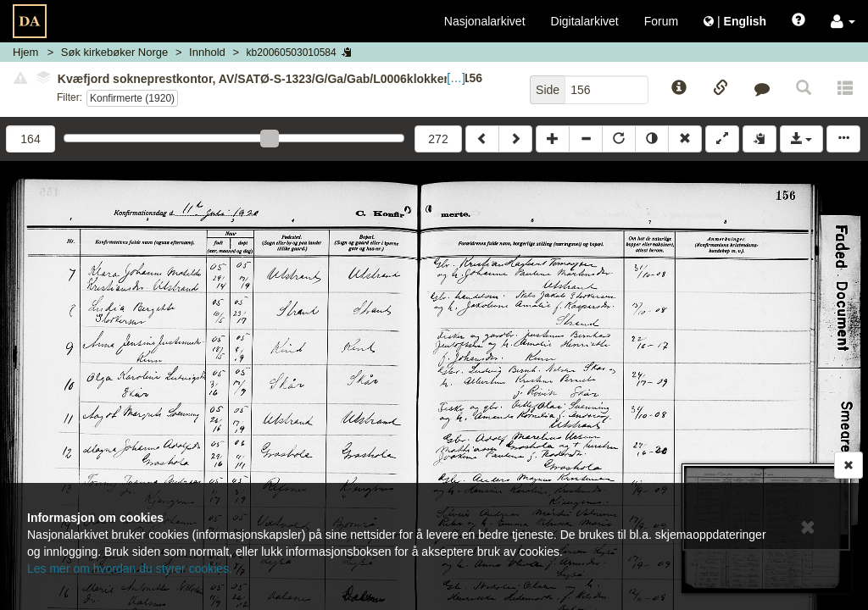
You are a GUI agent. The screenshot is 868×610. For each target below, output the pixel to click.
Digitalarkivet (585, 21)
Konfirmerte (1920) (132, 98)
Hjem (25, 52)
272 (438, 139)
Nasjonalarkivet (485, 21)
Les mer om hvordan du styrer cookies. (130, 568)
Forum (661, 21)
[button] (843, 21)
